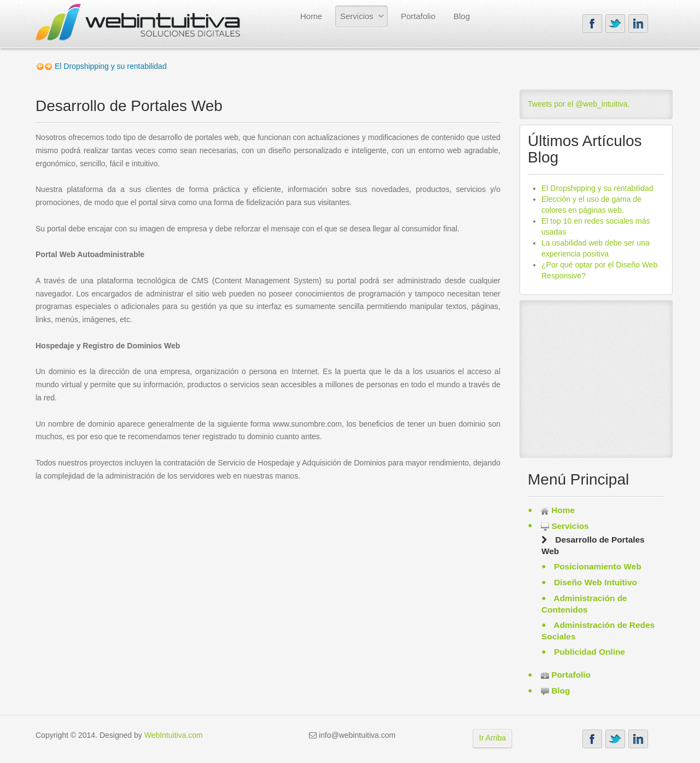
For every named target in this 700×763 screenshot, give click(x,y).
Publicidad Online (588, 652)
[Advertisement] (596, 377)
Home (311, 16)
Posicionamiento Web (597, 566)
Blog (462, 16)
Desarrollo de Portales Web (593, 545)
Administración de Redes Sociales (598, 631)
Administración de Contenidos (584, 604)
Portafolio (418, 16)
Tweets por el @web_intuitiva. (579, 104)
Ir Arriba (492, 738)
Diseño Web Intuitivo (594, 582)
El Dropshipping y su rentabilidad (597, 188)
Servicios (357, 16)
